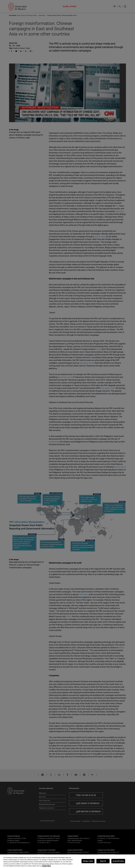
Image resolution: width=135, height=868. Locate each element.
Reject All (103, 861)
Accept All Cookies (118, 861)
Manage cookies (88, 861)
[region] (67, 861)
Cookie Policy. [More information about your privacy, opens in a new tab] (46, 866)
